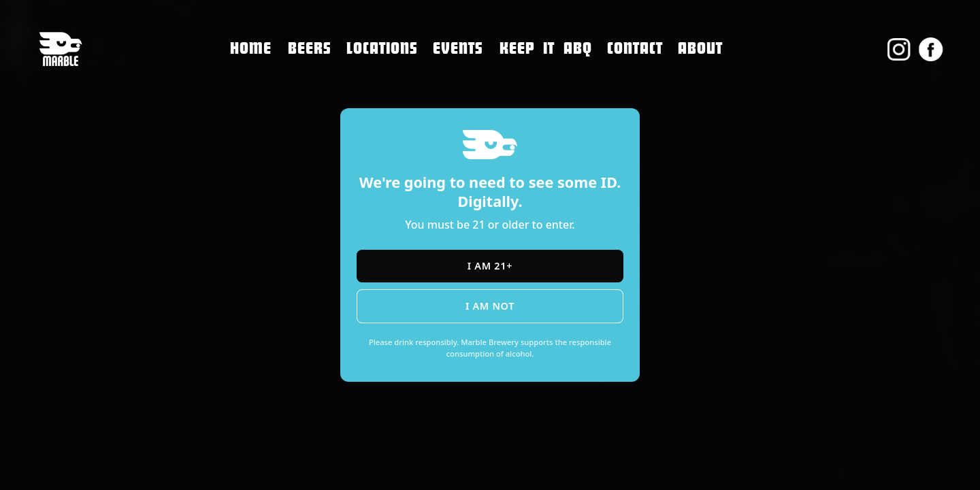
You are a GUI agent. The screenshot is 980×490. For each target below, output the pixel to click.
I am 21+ (490, 266)
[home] (60, 49)
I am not (490, 306)
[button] (382, 49)
